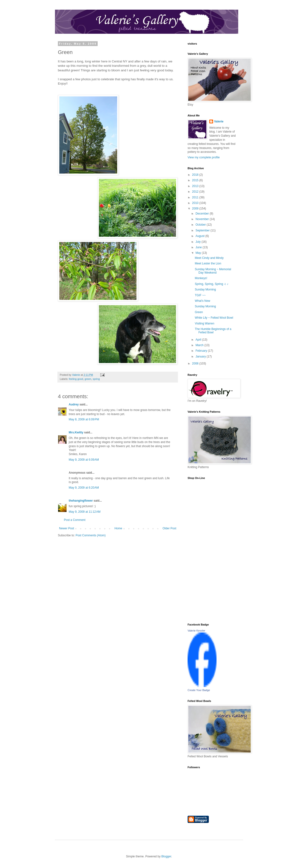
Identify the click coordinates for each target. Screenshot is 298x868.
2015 (196, 180)
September (203, 230)
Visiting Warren (205, 323)
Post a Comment (75, 520)
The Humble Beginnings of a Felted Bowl (213, 331)
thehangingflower (81, 501)
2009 (196, 209)
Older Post (169, 528)
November (203, 219)
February (202, 351)
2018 (196, 175)
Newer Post (67, 528)
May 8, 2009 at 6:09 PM (84, 419)
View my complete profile (204, 157)
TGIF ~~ (200, 295)
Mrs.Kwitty (76, 432)
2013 (196, 186)
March (200, 345)
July (199, 242)
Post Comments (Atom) (91, 535)
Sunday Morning (205, 289)
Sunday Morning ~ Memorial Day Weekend (213, 271)
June (199, 247)
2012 (196, 192)
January (201, 357)
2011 (196, 197)
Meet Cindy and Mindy (209, 258)
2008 (196, 363)
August (200, 236)
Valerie (219, 121)
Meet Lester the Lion (208, 263)
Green (199, 312)
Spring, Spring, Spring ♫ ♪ (212, 284)
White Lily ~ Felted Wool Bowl (214, 318)
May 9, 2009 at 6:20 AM (84, 488)
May (199, 253)
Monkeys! (201, 278)
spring (96, 379)
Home (118, 528)
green (88, 379)
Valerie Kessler (196, 631)
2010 (196, 203)
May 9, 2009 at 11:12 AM (85, 512)
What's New (203, 301)
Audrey (74, 404)
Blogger (166, 856)
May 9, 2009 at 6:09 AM (84, 460)
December (203, 214)
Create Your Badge (199, 690)
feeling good (76, 379)
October (201, 225)
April (199, 340)
